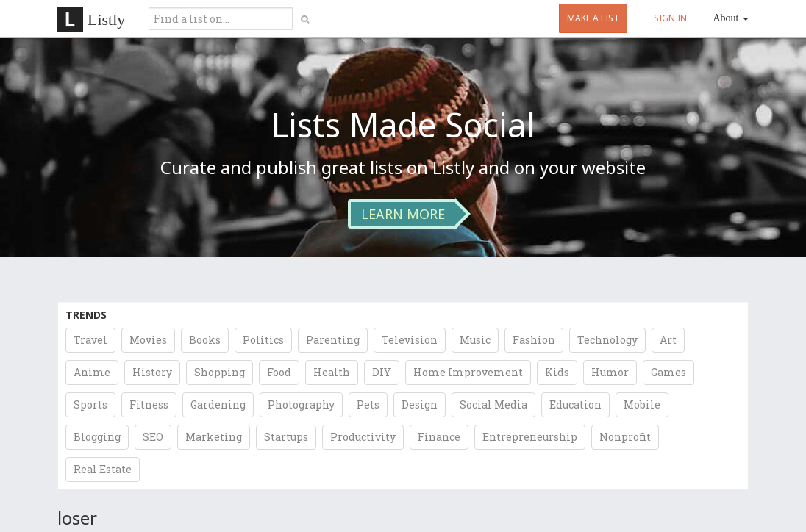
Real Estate (103, 469)
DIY (382, 372)
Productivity (363, 437)
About (731, 18)
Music (475, 340)
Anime (92, 372)
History (152, 372)
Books (205, 340)
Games (668, 372)
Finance (439, 437)
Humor (610, 372)
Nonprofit (625, 437)
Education (575, 405)
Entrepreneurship (530, 437)
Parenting (333, 340)
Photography (301, 405)
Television (410, 340)
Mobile (642, 405)
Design (420, 405)
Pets (368, 405)
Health (332, 372)
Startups (286, 437)
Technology (607, 340)
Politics (263, 340)
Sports (90, 405)
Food (279, 372)
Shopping (220, 372)
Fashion (534, 340)
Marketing (214, 437)
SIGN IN (670, 18)
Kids (557, 372)
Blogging (97, 437)
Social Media (493, 405)
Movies (148, 340)
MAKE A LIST (593, 18)
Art (668, 340)
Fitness (149, 405)
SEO (153, 437)
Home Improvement (468, 372)
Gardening (218, 405)
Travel (90, 340)
